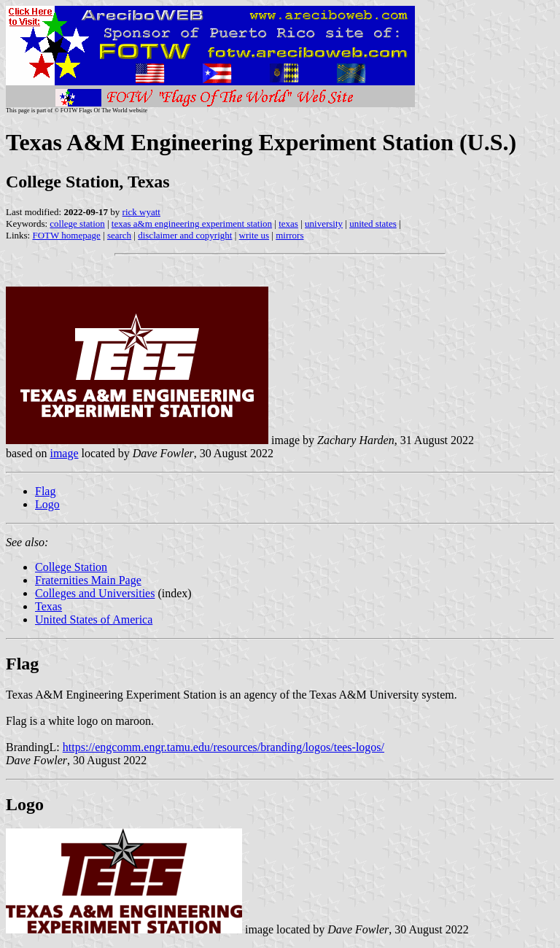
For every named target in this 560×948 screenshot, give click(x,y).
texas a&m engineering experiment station (192, 224)
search (119, 235)
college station (77, 224)
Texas (48, 606)
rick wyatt (141, 212)
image (64, 453)
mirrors (289, 235)
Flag (45, 491)
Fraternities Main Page (88, 580)
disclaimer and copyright (185, 235)
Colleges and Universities (95, 593)
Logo (47, 504)
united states (373, 224)
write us (254, 235)
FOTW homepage (66, 235)
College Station (71, 567)
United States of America (94, 619)
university (324, 224)
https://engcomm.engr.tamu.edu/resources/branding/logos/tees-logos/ (223, 747)
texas (288, 224)
